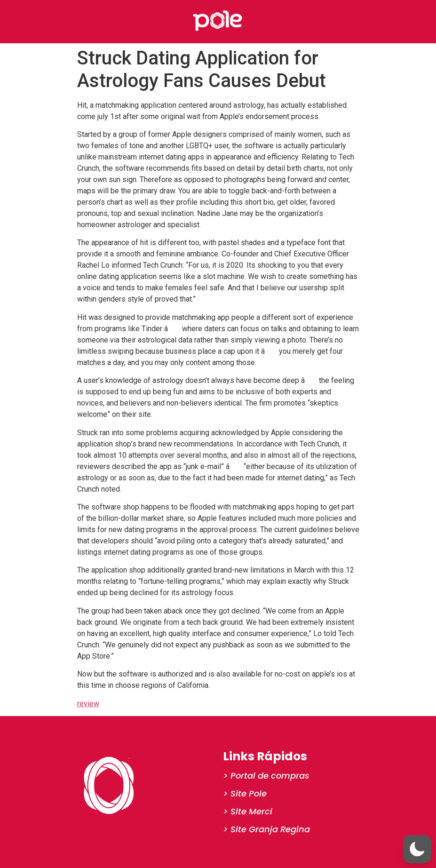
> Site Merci (248, 811)
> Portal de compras (266, 776)
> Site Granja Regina (266, 829)
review (88, 704)
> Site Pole (245, 793)
